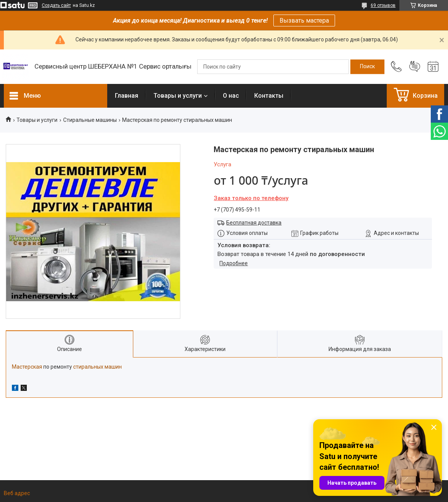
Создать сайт (56, 5)
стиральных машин (97, 367)
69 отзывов (383, 5)
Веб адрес (17, 493)
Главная (127, 96)
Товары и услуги (178, 96)
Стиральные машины (90, 120)
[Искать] (367, 67)
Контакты (269, 96)
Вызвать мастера (304, 21)
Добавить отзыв (415, 67)
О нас (231, 96)
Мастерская (27, 367)
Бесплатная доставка (254, 223)
